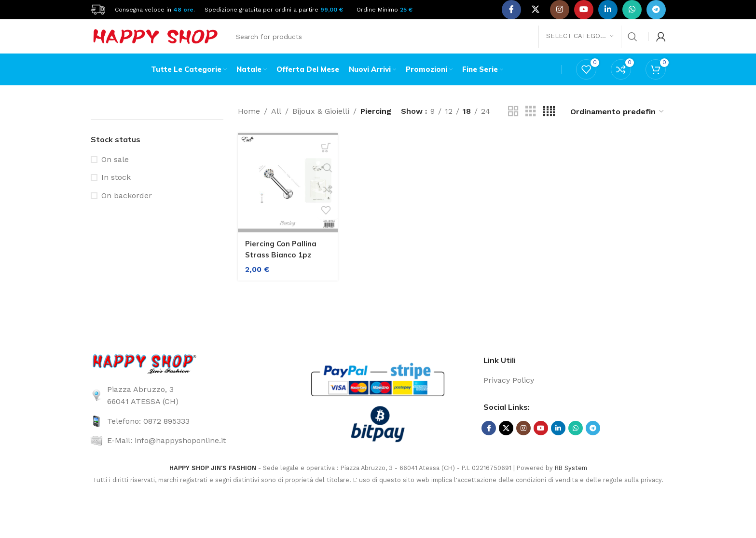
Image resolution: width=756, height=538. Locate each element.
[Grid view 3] (531, 123)
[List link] (182, 407)
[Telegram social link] (656, 10)
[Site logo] (98, 9)
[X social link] (536, 10)
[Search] (436, 41)
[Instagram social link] (560, 10)
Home (249, 123)
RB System (571, 479)
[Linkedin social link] (608, 10)
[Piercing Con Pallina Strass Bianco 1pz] (286, 192)
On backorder (127, 207)
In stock (116, 189)
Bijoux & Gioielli (321, 123)
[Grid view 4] (549, 123)
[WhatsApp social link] (632, 10)
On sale (115, 170)
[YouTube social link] (584, 10)
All (276, 123)
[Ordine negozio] (618, 123)
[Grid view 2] (513, 123)
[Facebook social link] (511, 10)
